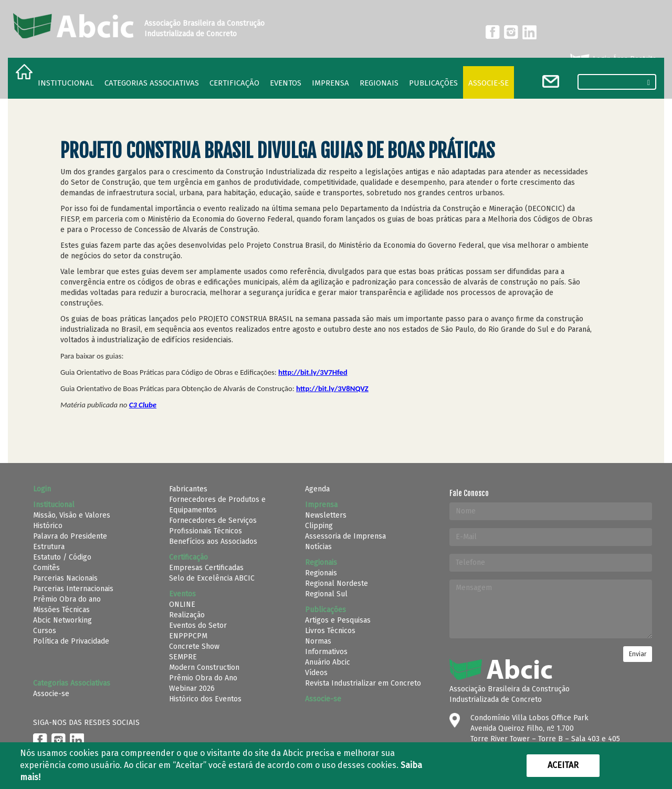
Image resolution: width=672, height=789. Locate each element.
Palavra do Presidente (70, 536)
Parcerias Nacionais (65, 578)
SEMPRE (183, 657)
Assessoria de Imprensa (345, 536)
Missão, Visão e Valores (72, 515)
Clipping (319, 526)
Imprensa (330, 83)
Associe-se (489, 83)
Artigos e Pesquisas (338, 620)
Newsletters (326, 515)
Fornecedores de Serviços (213, 520)
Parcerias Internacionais (73, 589)
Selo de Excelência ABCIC (212, 578)
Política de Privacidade (71, 641)
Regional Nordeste (337, 583)
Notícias (318, 547)
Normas (318, 641)
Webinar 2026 (192, 688)
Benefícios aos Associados (213, 541)
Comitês (46, 568)
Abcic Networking (62, 620)
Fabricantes (188, 489)
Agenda (317, 489)
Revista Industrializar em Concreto (363, 683)
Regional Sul (326, 594)
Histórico (48, 526)
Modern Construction (204, 667)
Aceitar (563, 765)
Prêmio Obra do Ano (203, 678)
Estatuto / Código (62, 557)
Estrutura (49, 547)
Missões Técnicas (61, 610)
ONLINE (182, 604)
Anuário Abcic (328, 662)
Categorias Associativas (152, 83)
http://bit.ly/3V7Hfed (313, 372)
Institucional (66, 83)
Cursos (45, 631)
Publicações (433, 83)
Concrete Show (194, 646)
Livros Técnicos (330, 631)
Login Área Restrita (612, 59)
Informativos (326, 652)
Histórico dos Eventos (205, 699)
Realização (187, 615)
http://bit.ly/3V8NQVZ (332, 388)
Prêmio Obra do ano (67, 599)
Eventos (286, 83)
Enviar (638, 654)
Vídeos (316, 673)
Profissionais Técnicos (206, 531)
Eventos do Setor (198, 625)
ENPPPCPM (188, 636)
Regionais (321, 573)
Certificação (234, 83)
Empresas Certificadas (206, 568)
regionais (379, 83)
